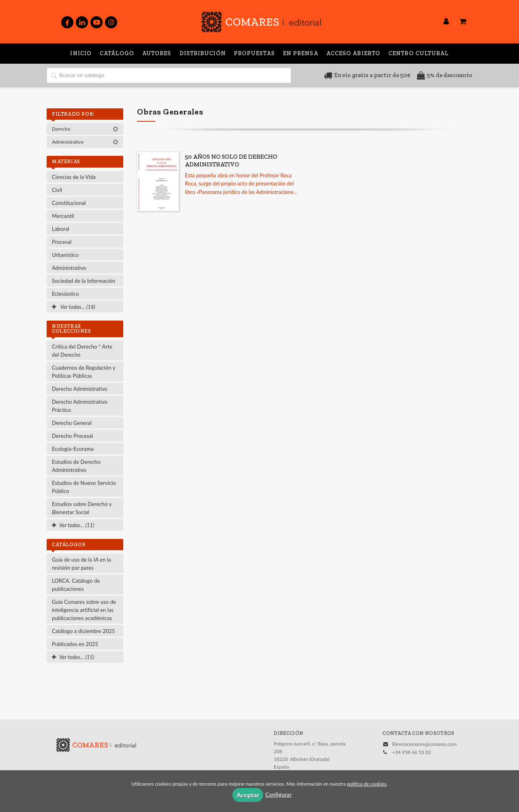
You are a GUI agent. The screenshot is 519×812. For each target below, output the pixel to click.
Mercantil (63, 216)
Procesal (62, 242)
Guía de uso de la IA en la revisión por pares (81, 564)
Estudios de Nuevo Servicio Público (84, 487)
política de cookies (367, 784)
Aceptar (248, 795)
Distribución (203, 53)
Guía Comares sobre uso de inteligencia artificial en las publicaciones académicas (84, 610)
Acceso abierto (353, 53)
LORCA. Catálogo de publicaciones (76, 585)
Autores (157, 53)
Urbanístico (65, 255)
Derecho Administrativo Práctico (80, 406)
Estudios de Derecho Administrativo (76, 466)
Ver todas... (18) (74, 307)
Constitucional (69, 203)
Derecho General (72, 423)
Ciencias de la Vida (74, 177)
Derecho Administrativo (80, 389)
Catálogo (117, 53)
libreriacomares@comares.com (424, 744)
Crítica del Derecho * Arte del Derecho (82, 351)
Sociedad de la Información (84, 281)
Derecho (85, 129)
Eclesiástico (65, 294)
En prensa (301, 53)
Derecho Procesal (72, 436)
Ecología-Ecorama (73, 449)
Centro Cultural (419, 53)
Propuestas (254, 53)
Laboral (61, 229)
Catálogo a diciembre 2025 (84, 631)
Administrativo (85, 142)
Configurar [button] (278, 794)
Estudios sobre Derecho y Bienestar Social (82, 508)
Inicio (81, 53)
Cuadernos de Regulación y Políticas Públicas (84, 372)
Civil (57, 190)
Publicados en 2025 (75, 644)
